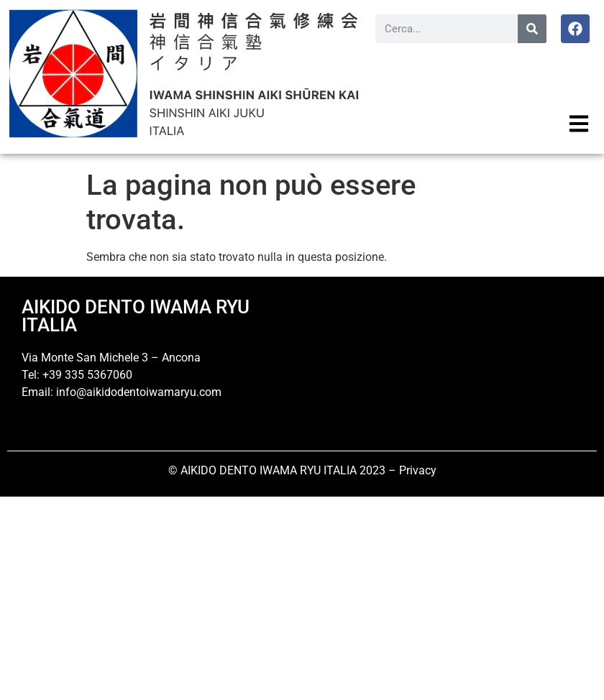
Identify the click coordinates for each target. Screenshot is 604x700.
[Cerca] (532, 29)
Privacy (418, 470)
